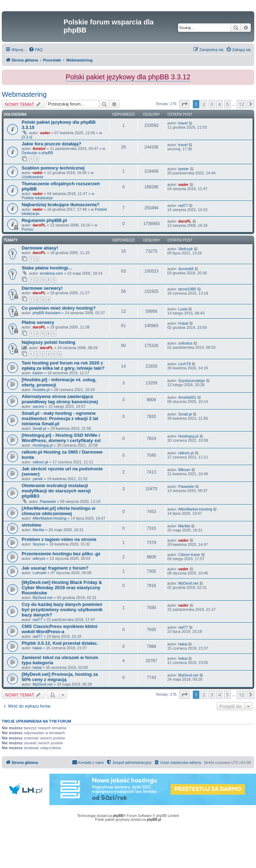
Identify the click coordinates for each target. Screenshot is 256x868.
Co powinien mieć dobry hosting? (59, 308)
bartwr (184, 169)
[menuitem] (36, 50)
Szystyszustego (191, 381)
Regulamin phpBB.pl (44, 220)
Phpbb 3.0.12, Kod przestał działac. (60, 643)
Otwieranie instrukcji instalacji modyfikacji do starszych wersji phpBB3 (56, 491)
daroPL (39, 225)
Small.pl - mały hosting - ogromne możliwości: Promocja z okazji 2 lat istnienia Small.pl (60, 418)
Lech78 (184, 364)
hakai (37, 648)
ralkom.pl (40, 462)
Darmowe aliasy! (40, 248)
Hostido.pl (41, 390)
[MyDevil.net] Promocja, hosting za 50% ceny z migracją (60, 677)
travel (183, 123)
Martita (38, 530)
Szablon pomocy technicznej (53, 168)
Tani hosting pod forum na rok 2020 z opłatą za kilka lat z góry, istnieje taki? (63, 366)
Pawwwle (48, 501)
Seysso (39, 544)
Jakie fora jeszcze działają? (52, 144)
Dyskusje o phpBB (37, 153)
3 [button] (212, 104)
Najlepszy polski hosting (49, 342)
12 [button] (242, 104)
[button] (184, 104)
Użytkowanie (32, 177)
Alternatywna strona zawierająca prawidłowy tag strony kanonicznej (60, 399)
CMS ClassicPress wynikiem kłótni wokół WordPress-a (60, 629)
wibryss (39, 558)
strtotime (31, 525)
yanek (38, 479)
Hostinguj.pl (42, 445)
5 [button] (228, 104)
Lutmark (39, 573)
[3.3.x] (27, 137)
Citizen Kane (189, 555)
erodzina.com (51, 273)
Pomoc (28, 229)
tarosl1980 (187, 289)
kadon (38, 373)
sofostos (185, 343)
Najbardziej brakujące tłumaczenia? (61, 205)
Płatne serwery (38, 322)
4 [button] (220, 104)
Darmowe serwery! (42, 288)
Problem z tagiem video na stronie (59, 539)
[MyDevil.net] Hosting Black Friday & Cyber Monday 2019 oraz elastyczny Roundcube (62, 588)
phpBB (118, 816)
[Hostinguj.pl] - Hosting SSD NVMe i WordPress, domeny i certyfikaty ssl (61, 438)
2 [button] (204, 104)
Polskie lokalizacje (37, 198)
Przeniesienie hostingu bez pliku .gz (61, 554)
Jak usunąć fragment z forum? (55, 568)
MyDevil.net (42, 598)
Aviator (39, 149)
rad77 (183, 205)
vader (45, 133)
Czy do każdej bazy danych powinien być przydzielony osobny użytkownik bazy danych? (62, 610)
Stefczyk (185, 249)
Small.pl (39, 428)
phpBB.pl (154, 820)
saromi (38, 406)
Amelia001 (187, 397)
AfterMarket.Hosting (49, 518)
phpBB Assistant (46, 313)
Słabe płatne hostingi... (47, 268)
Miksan (184, 470)
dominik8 (186, 269)
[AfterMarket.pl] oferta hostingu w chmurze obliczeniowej (58, 511)
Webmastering (24, 94)
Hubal (183, 323)
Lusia (183, 309)
